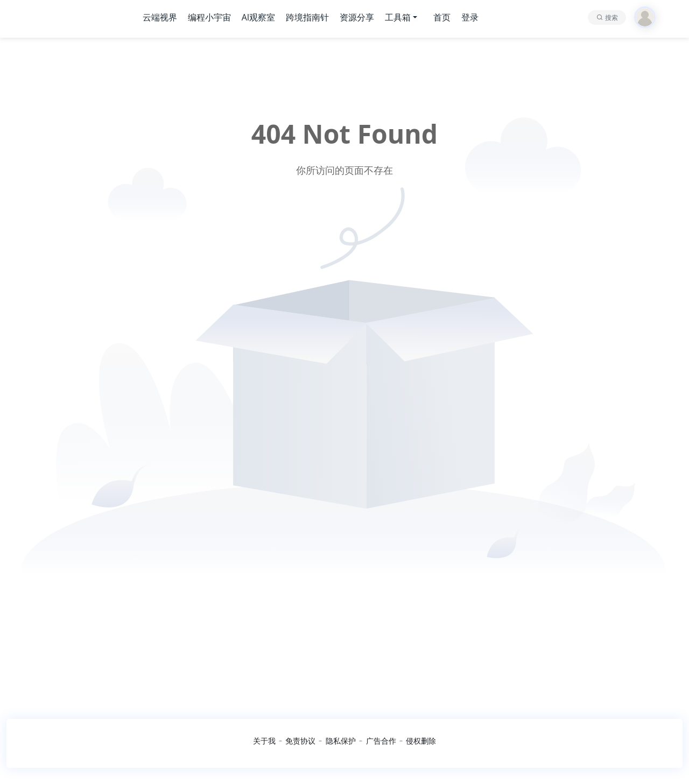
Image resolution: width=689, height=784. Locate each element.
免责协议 (300, 741)
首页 (442, 17)
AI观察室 (259, 17)
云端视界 (160, 17)
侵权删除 (421, 741)
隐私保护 (341, 741)
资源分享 (357, 17)
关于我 (264, 741)
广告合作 (381, 741)
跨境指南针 (307, 17)
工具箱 (398, 17)
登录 (470, 17)
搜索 (611, 17)
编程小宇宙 (209, 17)
